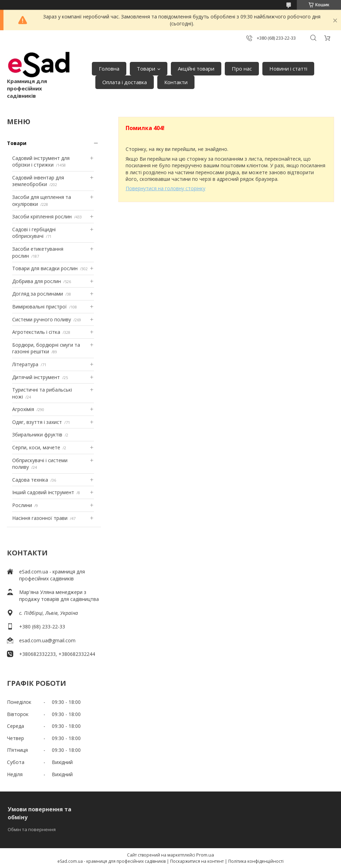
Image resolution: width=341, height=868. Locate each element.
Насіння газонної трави (40, 518)
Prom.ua (205, 855)
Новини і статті (288, 69)
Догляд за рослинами (38, 294)
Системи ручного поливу (42, 319)
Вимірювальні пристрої (39, 307)
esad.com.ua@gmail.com (47, 640)
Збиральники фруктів (37, 435)
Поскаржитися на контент (197, 861)
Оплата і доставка (125, 82)
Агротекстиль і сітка (36, 332)
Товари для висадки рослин (45, 268)
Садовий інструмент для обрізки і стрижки (41, 162)
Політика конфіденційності (256, 861)
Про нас (242, 69)
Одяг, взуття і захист (37, 422)
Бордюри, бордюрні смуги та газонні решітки (46, 348)
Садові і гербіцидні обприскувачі (34, 233)
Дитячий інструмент (36, 377)
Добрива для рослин (37, 281)
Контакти (176, 82)
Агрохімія (23, 409)
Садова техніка (30, 480)
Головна (109, 69)
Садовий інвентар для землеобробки (38, 181)
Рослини (22, 505)
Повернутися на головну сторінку (165, 188)
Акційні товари (196, 69)
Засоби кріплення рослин (42, 216)
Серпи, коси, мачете (36, 447)
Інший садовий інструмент (43, 492)
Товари (146, 69)
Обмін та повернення (32, 829)
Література (25, 364)
